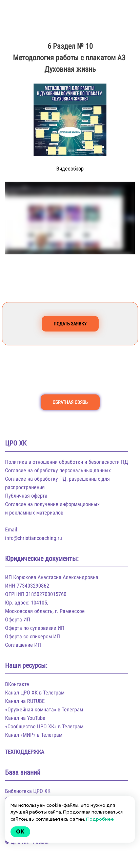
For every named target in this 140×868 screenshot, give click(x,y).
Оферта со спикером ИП (33, 636)
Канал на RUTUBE (25, 701)
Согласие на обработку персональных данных (58, 470)
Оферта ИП (18, 620)
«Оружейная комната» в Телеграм (44, 710)
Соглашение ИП (23, 645)
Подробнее (100, 819)
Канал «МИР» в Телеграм (34, 735)
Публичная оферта (26, 496)
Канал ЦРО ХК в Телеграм (35, 693)
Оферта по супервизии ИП (35, 628)
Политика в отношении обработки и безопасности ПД (67, 462)
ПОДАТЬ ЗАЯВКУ (70, 324)
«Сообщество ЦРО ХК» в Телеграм (44, 726)
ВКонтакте (17, 684)
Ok (20, 832)
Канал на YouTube (25, 718)
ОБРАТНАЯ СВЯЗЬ (70, 402)
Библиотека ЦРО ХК (28, 791)
